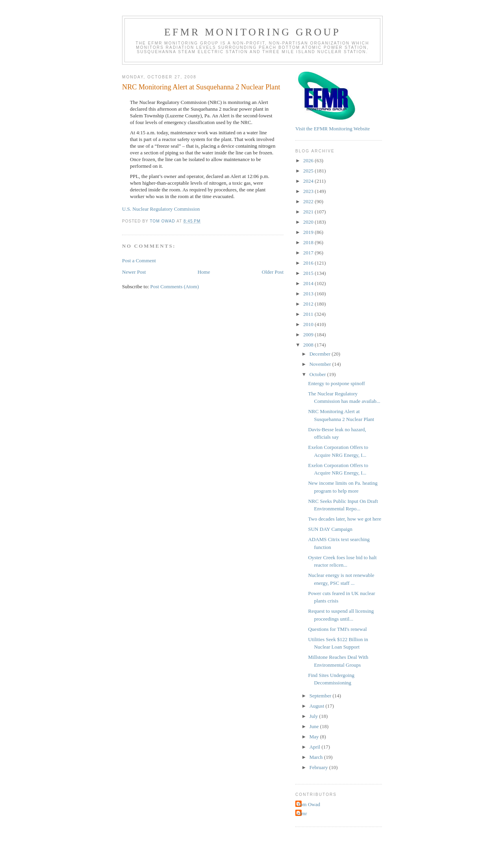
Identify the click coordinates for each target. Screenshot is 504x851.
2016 (309, 263)
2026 (309, 160)
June (315, 726)
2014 (309, 283)
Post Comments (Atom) (175, 286)
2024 (309, 181)
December (321, 354)
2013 (309, 294)
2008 (309, 345)
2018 (309, 242)
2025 (309, 171)
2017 (309, 253)
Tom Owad (309, 804)
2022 (309, 201)
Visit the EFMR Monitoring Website (333, 129)
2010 (309, 324)
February (319, 767)
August (318, 706)
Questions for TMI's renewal (337, 629)
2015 (309, 273)
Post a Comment (139, 260)
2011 (309, 314)
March (317, 757)
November (321, 364)
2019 (309, 232)
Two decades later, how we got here (345, 519)
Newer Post (134, 272)
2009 (309, 335)
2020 (309, 222)
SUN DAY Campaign (330, 529)
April (316, 747)
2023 (309, 191)
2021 (309, 212)
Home (204, 272)
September (321, 696)
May (315, 737)
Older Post (273, 272)
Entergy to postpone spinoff (336, 383)
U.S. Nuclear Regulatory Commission (161, 209)
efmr (302, 813)
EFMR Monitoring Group (252, 32)
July (314, 716)
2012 (309, 304)
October (318, 374)
